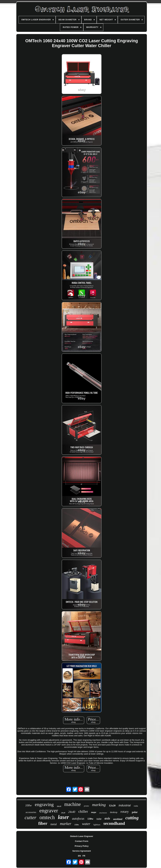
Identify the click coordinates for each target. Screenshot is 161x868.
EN (79, 856)
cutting (132, 818)
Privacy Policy (82, 846)
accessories (31, 812)
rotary (125, 812)
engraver (49, 811)
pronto (86, 806)
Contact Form (82, 841)
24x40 (72, 812)
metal (54, 824)
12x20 (112, 806)
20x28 (63, 813)
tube (99, 819)
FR (84, 856)
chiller (83, 811)
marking (99, 805)
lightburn (97, 825)
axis (107, 818)
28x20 (59, 806)
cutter (31, 817)
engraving (44, 804)
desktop (114, 812)
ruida (136, 806)
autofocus (78, 819)
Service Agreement (82, 851)
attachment (103, 813)
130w (90, 819)
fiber (43, 823)
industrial (125, 805)
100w (28, 805)
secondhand (114, 823)
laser (63, 817)
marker (66, 824)
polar (135, 812)
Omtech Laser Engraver (82, 836)
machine (73, 804)
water (86, 824)
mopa (94, 812)
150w (77, 825)
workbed (118, 819)
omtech (47, 817)
